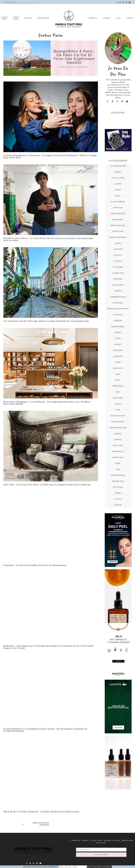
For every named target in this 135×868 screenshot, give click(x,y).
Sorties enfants (118, 475)
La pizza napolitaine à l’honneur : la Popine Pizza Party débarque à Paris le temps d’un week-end (50, 156)
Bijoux (118, 196)
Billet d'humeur (118, 202)
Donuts (118, 291)
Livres (118, 362)
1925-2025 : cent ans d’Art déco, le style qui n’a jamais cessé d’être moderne (47, 485)
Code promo (118, 267)
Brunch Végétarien (118, 237)
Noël (118, 392)
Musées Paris (118, 386)
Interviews (118, 350)
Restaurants (43, 18)
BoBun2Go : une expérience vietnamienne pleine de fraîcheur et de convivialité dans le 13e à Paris (49, 647)
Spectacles (118, 487)
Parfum (118, 404)
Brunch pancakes (118, 225)
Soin (118, 469)
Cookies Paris (118, 273)
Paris (118, 410)
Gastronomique (118, 327)
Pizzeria (118, 434)
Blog (118, 18)
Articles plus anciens (41, 824)
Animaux (118, 172)
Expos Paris (118, 303)
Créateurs (118, 279)
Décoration (118, 285)
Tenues (118, 493)
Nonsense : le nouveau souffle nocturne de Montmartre (35, 565)
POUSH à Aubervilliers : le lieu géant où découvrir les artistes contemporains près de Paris (48, 239)
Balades (118, 184)
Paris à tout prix (118, 416)
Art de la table (118, 178)
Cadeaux (107, 18)
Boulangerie (118, 220)
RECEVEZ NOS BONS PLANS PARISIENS (40, 867)
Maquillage (118, 368)
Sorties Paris (118, 481)
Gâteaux (118, 333)
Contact (130, 18)
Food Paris (118, 315)
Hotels (118, 344)
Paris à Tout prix (92, 841)
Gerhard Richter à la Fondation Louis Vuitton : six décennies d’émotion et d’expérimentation (45, 730)
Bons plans (118, 208)
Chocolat (118, 255)
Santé (118, 463)
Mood (118, 380)
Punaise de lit (118, 451)
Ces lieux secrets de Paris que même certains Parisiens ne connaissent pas (46, 321)
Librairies (118, 356)
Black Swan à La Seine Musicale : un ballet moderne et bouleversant (41, 812)
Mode (118, 374)
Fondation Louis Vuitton (118, 309)
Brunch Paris (4, 18)
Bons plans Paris (118, 214)
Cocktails (118, 261)
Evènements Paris (118, 297)
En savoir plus (74, 67)
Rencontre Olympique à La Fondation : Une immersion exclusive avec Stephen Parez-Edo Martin (47, 403)
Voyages (28, 18)
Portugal (118, 440)
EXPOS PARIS (16, 18)
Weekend (118, 505)
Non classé (118, 398)
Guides (118, 338)
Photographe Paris (118, 428)
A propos (75, 841)
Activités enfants (118, 166)
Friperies (118, 321)
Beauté (118, 190)
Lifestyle (93, 18)
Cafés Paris (118, 249)
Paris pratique (118, 422)
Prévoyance (118, 445)
